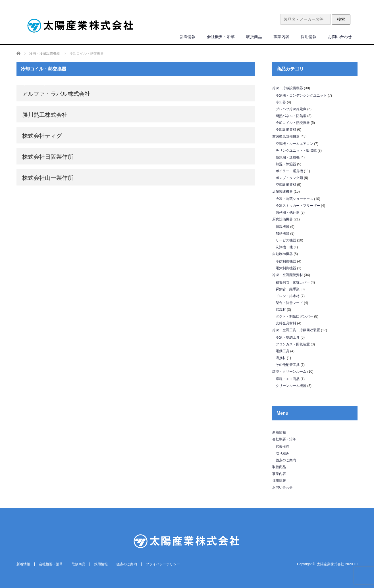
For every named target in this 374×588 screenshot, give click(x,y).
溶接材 (281, 358)
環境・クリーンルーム (289, 372)
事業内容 (281, 37)
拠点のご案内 (286, 460)
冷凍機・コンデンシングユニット (301, 95)
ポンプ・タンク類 (289, 178)
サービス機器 (286, 240)
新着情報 (188, 37)
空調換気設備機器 (286, 136)
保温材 (281, 310)
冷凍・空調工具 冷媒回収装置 (296, 330)
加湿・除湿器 (286, 164)
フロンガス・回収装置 (293, 344)
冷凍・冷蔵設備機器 (288, 88)
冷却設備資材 (286, 130)
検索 (341, 19)
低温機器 (282, 227)
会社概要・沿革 (221, 37)
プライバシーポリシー (163, 564)
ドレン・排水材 (288, 296)
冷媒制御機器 (286, 261)
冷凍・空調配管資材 (288, 275)
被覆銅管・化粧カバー (293, 282)
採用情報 (309, 37)
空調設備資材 (286, 185)
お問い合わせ (340, 37)
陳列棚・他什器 (288, 212)
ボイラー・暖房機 (289, 171)
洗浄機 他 (284, 247)
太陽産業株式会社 (331, 564)
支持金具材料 (286, 323)
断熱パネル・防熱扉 (291, 116)
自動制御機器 (282, 254)
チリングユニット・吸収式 (296, 151)
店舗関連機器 (282, 191)
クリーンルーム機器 (291, 386)
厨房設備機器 (282, 219)
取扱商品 (254, 37)
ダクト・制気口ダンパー (294, 316)
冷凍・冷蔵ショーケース (294, 199)
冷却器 (281, 102)
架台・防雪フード (289, 303)
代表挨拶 (282, 447)
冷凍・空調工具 (288, 337)
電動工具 (282, 351)
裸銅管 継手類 (288, 289)
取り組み (282, 453)
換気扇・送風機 (288, 157)
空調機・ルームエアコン (294, 144)
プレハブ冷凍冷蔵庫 (291, 109)
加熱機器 (282, 233)
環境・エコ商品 (288, 379)
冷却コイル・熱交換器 (293, 123)
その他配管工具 (288, 365)
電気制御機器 (286, 268)
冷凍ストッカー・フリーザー (298, 206)
